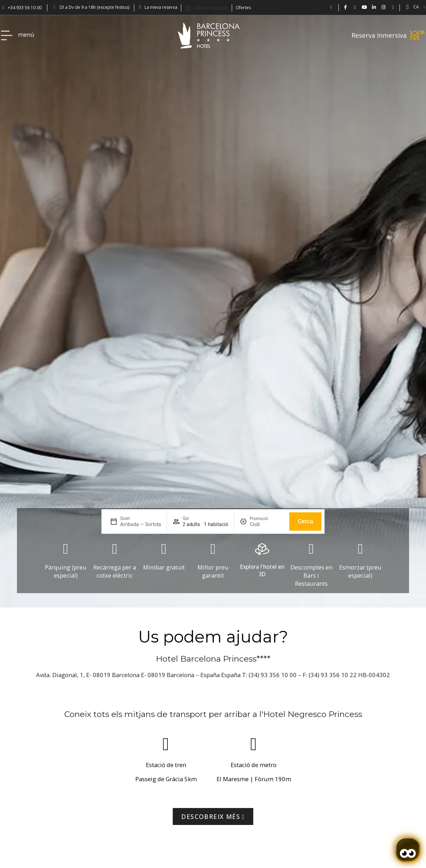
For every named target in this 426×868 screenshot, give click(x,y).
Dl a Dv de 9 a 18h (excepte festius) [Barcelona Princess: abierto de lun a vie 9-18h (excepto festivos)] (94, 7)
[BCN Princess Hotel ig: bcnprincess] (383, 7)
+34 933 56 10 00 (25, 8)
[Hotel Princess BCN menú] (7, 35)
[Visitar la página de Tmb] (213, 816)
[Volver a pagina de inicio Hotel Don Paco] (209, 35)
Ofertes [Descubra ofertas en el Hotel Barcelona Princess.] (243, 8)
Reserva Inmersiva (379, 35)
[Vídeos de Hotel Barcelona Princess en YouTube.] (364, 7)
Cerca (305, 521)
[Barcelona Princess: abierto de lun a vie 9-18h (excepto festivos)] (54, 7)
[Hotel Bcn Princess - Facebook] (345, 7)
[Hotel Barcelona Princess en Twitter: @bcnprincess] (355, 7)
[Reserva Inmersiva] (418, 35)
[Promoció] (267, 524)
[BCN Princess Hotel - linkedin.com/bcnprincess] (374, 7)
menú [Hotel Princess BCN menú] (26, 34)
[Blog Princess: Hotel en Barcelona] (393, 7)
